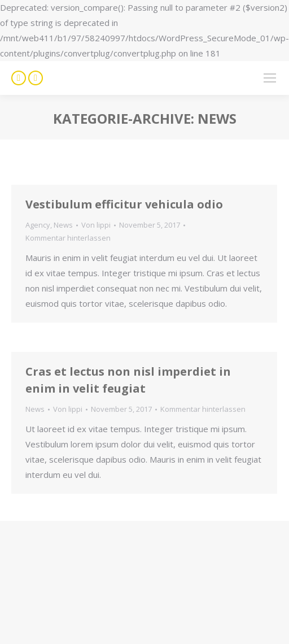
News (63, 225)
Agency (38, 225)
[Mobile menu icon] (270, 78)
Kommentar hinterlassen (68, 238)
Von (96, 225)
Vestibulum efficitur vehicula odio (124, 204)
